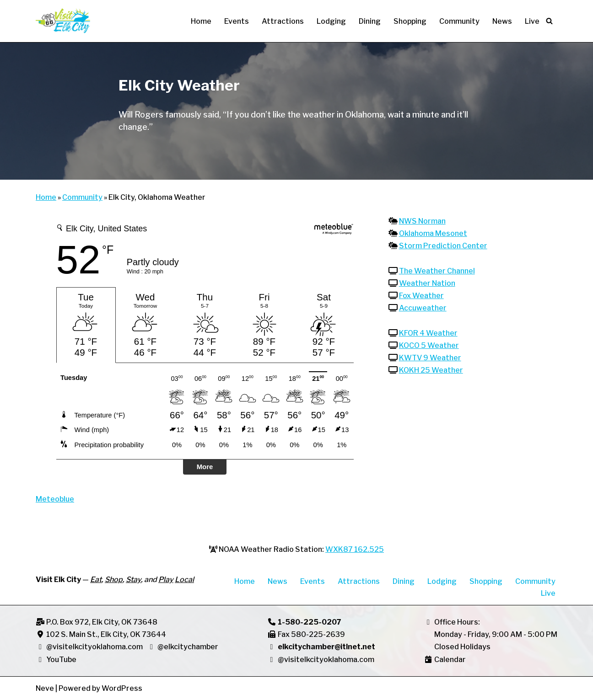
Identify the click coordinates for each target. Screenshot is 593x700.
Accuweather (423, 308)
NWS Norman (422, 221)
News (502, 21)
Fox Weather (421, 296)
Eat (96, 580)
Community (459, 21)
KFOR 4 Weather (428, 333)
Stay (133, 580)
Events (237, 21)
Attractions (283, 21)
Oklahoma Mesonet (433, 233)
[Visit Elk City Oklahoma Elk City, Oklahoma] (63, 21)
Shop (114, 580)
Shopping (410, 21)
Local (184, 580)
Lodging (331, 21)
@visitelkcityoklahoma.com (94, 647)
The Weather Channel (437, 271)
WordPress (122, 688)
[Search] (549, 21)
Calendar (450, 660)
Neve (45, 688)
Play (166, 580)
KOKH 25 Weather (431, 370)
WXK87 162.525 (355, 549)
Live (532, 21)
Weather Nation (427, 283)
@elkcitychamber (188, 647)
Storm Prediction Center (443, 246)
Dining (370, 21)
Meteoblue (55, 499)
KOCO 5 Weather (429, 345)
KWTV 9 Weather (430, 358)
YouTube (56, 660)
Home (201, 21)
